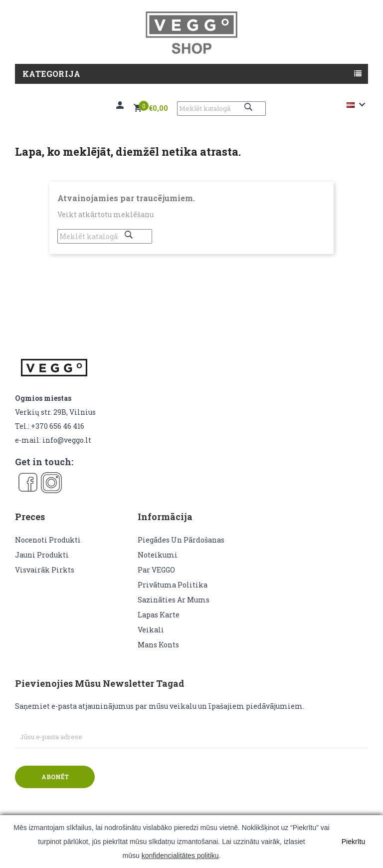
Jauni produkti (42, 555)
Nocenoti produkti (48, 540)
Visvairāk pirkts (45, 570)
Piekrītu (353, 842)
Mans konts (158, 645)
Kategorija (51, 74)
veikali (151, 630)
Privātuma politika (173, 585)
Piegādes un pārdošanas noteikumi (181, 547)
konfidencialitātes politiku (180, 856)
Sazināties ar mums (174, 600)
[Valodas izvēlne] (357, 105)
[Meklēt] (221, 109)
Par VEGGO (156, 570)
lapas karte (159, 615)
